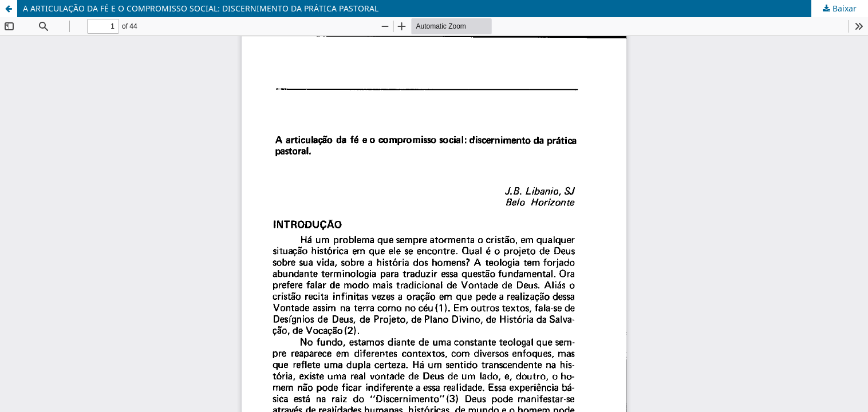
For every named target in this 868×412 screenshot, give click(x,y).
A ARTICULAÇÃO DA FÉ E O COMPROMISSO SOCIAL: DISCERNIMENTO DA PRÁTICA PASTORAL (201, 8)
